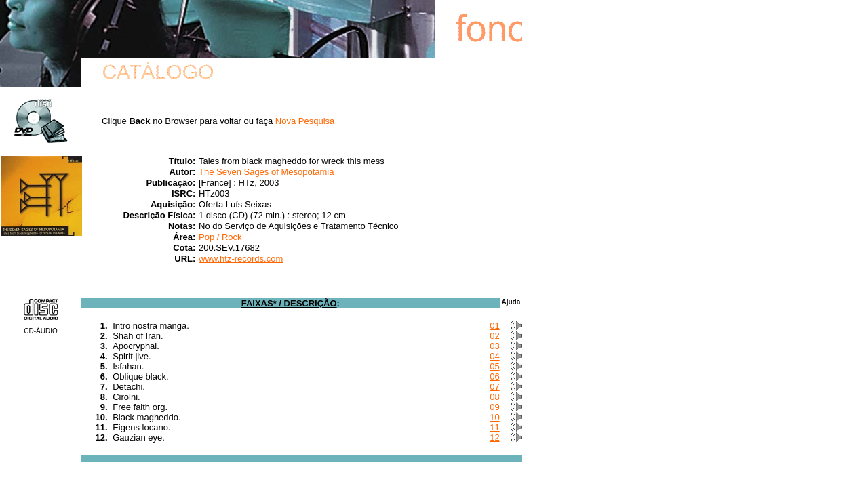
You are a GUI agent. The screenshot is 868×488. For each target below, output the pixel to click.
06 (494, 377)
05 (494, 366)
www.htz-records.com (241, 259)
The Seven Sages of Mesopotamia (266, 172)
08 (494, 397)
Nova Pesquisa (305, 121)
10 (494, 417)
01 (494, 326)
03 (494, 346)
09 (494, 407)
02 (494, 336)
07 (494, 387)
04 (494, 356)
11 (494, 427)
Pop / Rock (220, 237)
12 (494, 438)
